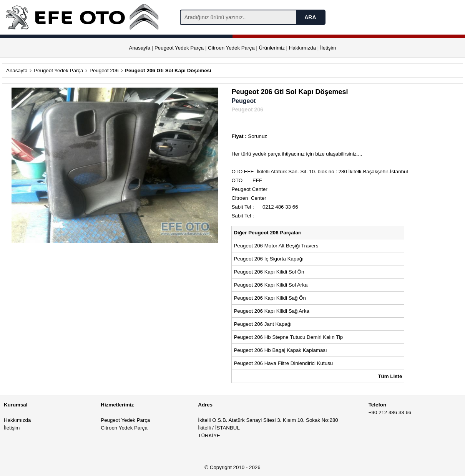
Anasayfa (140, 48)
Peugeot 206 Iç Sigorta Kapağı (269, 259)
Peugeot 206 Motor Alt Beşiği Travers (276, 246)
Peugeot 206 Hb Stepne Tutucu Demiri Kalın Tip (288, 337)
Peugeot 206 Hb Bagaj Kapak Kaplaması (280, 350)
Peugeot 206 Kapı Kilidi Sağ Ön (270, 298)
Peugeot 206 (104, 70)
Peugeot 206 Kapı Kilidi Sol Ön (269, 272)
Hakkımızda (302, 48)
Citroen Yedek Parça (231, 48)
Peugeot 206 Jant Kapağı (262, 324)
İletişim (328, 48)
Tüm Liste (390, 376)
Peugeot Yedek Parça (179, 48)
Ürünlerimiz (272, 48)
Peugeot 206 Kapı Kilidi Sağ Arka (271, 311)
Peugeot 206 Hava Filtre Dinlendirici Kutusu (283, 363)
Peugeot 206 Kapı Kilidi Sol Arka (271, 285)
